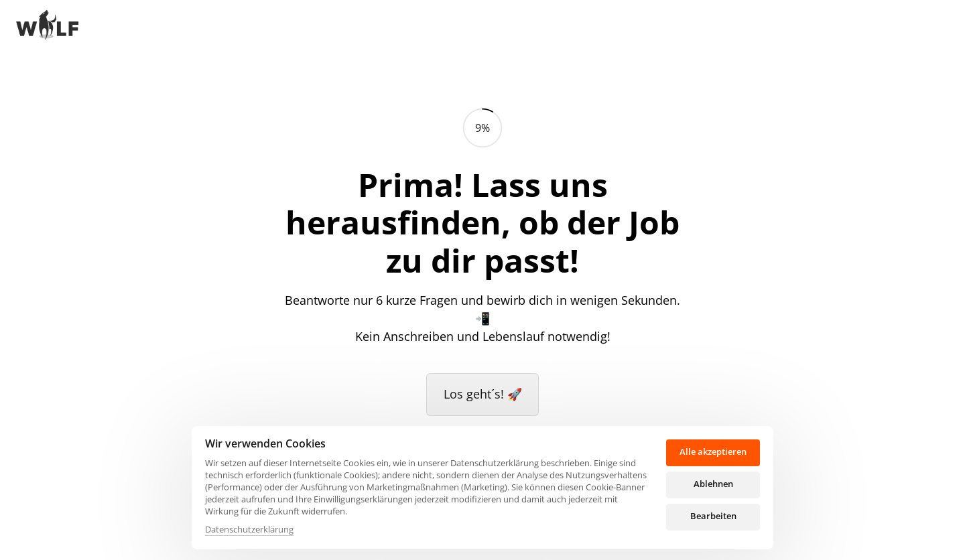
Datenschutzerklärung (249, 529)
